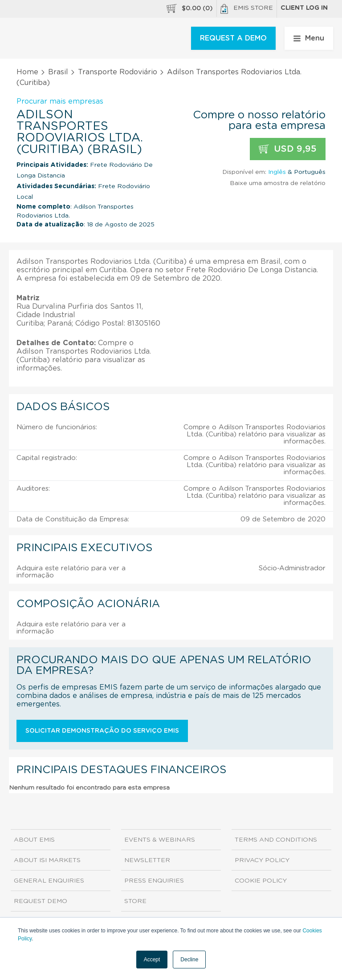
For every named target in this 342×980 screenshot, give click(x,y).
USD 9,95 (288, 149)
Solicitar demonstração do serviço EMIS (102, 731)
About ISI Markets (47, 860)
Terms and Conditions (276, 840)
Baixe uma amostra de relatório (278, 183)
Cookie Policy (261, 881)
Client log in (304, 8)
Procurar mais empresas (60, 101)
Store (135, 901)
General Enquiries (49, 881)
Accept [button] (152, 960)
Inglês (277, 172)
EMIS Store (247, 9)
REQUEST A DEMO (233, 38)
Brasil (58, 72)
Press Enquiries (154, 881)
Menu (309, 38)
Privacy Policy (262, 860)
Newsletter (147, 860)
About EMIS (34, 840)
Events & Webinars (160, 840)
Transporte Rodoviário (118, 72)
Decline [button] (189, 960)
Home (27, 72)
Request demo (41, 901)
